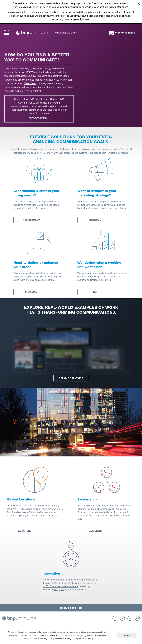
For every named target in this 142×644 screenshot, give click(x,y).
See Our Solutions (71, 378)
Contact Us (71, 608)
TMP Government (39, 118)
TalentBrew (30, 84)
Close (139, 3)
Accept (127, 635)
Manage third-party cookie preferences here (74, 639)
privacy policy (48, 639)
